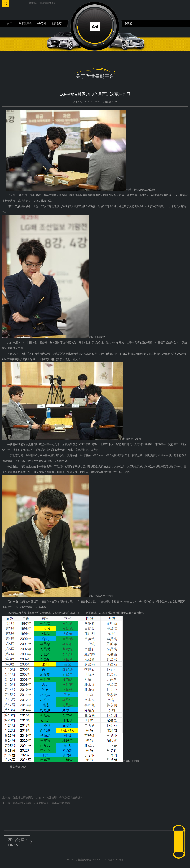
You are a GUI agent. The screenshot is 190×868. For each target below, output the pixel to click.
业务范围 (41, 23)
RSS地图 (108, 860)
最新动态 (56, 23)
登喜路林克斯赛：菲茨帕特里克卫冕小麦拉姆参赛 (41, 803)
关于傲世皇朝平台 (25, 25)
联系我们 (127, 23)
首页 (10, 23)
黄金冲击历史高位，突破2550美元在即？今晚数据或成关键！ (48, 798)
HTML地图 (118, 860)
